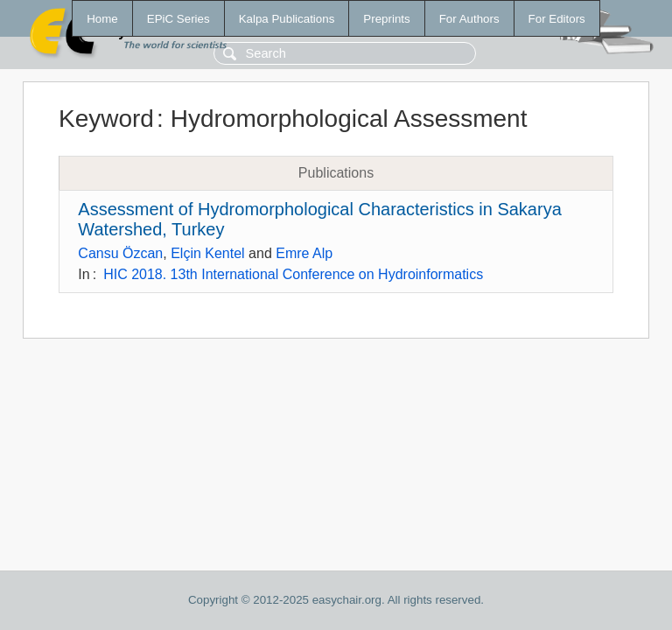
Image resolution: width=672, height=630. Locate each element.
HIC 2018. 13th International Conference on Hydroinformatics (293, 274)
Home (102, 19)
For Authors (469, 19)
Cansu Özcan (120, 253)
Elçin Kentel (208, 253)
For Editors (557, 19)
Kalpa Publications (287, 19)
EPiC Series (178, 19)
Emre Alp (304, 253)
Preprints (386, 19)
